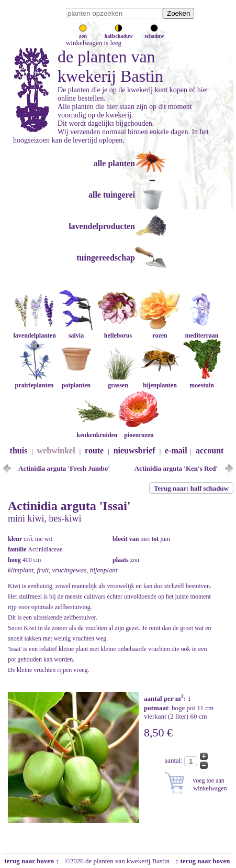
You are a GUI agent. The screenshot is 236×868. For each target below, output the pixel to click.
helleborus (118, 332)
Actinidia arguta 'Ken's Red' (176, 468)
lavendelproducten (102, 226)
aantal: (174, 760)
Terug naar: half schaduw (191, 488)
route (94, 451)
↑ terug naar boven (204, 861)
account (210, 451)
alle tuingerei (112, 195)
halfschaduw (119, 33)
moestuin (201, 381)
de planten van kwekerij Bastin (110, 66)
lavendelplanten (34, 332)
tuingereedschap (106, 258)
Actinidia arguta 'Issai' (69, 506)
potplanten (76, 381)
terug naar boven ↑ (31, 861)
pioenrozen (139, 431)
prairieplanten (34, 381)
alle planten (114, 163)
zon (83, 33)
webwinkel (56, 451)
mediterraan (201, 332)
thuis (19, 451)
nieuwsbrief (134, 451)
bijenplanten (160, 381)
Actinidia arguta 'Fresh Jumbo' (64, 468)
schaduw (154, 33)
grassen (118, 381)
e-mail (176, 451)
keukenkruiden (97, 431)
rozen (160, 332)
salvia (76, 332)
